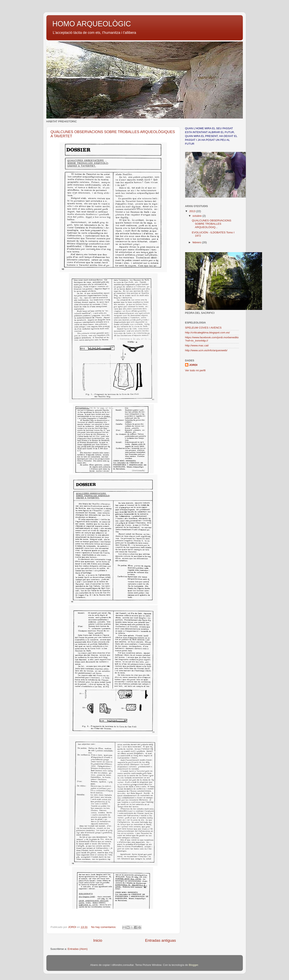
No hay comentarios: (104, 927)
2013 (193, 211)
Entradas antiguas (160, 940)
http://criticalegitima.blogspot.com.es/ (207, 333)
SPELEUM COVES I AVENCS (203, 328)
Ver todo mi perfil (195, 370)
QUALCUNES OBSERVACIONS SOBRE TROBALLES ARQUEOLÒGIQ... (212, 224)
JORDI (193, 365)
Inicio (98, 940)
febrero (197, 242)
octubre (198, 216)
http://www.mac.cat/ (197, 345)
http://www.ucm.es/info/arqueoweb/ (206, 350)
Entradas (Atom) (78, 949)
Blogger (193, 965)
